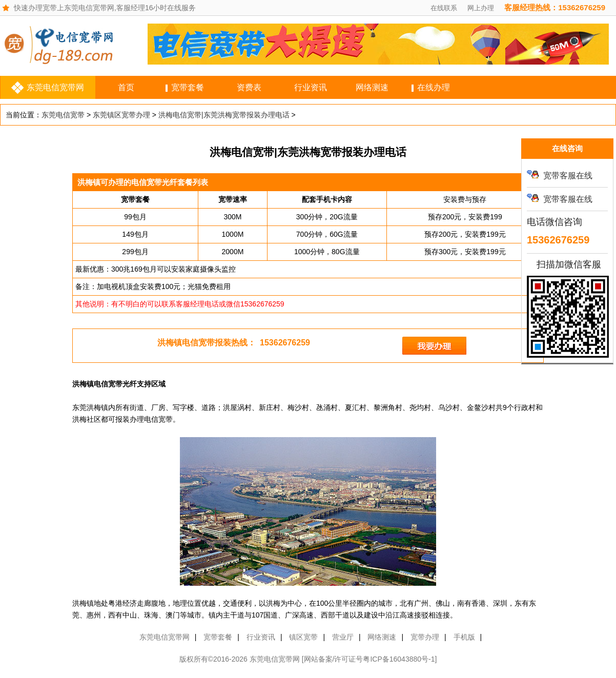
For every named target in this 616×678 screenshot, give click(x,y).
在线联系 (444, 8)
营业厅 (343, 637)
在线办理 (434, 87)
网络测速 (372, 87)
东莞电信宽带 (63, 115)
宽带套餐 (188, 87)
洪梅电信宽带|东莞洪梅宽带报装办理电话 (224, 115)
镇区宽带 (303, 637)
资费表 (249, 87)
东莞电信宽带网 (55, 87)
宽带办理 (425, 637)
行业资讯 (311, 87)
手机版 (464, 637)
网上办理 (481, 8)
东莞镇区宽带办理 (121, 115)
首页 (126, 87)
